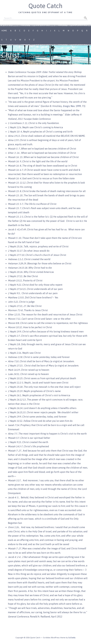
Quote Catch (45, 6)
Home (4, 31)
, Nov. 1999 (72, 106)
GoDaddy (72, 638)
